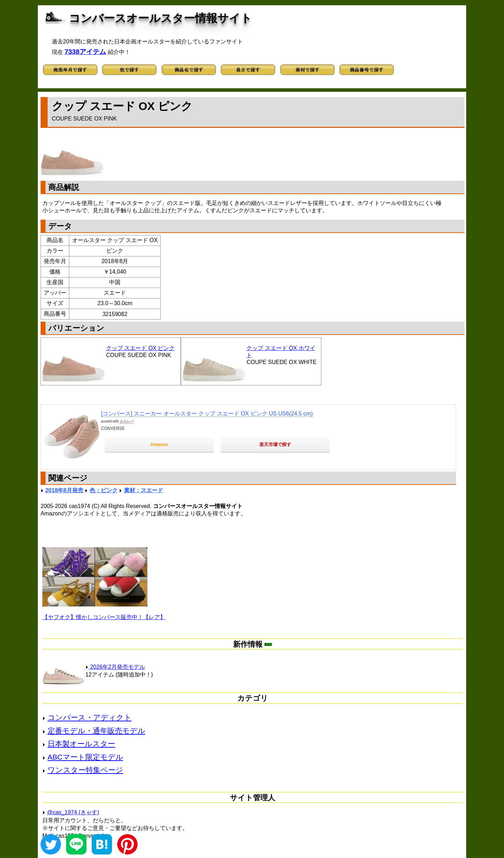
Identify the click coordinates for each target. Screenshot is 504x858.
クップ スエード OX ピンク (140, 348)
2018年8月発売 (64, 490)
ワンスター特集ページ (85, 770)
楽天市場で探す (275, 444)
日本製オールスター (81, 744)
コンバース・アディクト (90, 717)
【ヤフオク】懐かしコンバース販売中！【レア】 (104, 617)
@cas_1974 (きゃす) (73, 812)
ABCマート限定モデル (85, 757)
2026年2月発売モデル (115, 667)
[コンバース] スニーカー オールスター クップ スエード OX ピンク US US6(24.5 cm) (207, 414)
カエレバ (127, 421)
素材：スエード (143, 490)
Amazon (159, 444)
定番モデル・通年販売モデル (96, 731)
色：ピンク (104, 490)
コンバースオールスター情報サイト (160, 18)
